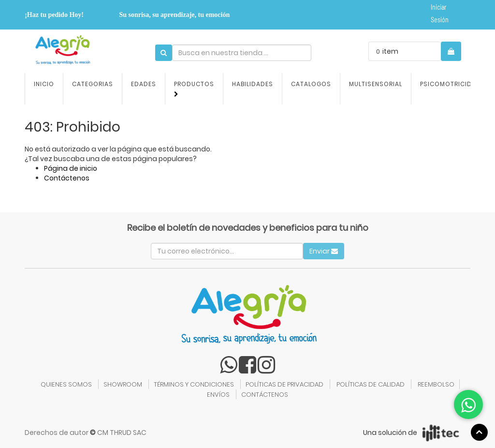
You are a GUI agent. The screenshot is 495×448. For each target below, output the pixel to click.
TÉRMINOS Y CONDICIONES (194, 384)
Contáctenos (67, 178)
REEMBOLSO (436, 384)
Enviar (324, 251)
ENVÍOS (218, 395)
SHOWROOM (123, 384)
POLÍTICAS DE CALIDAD (371, 384)
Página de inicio (71, 168)
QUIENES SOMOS (66, 384)
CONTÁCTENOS (265, 395)
